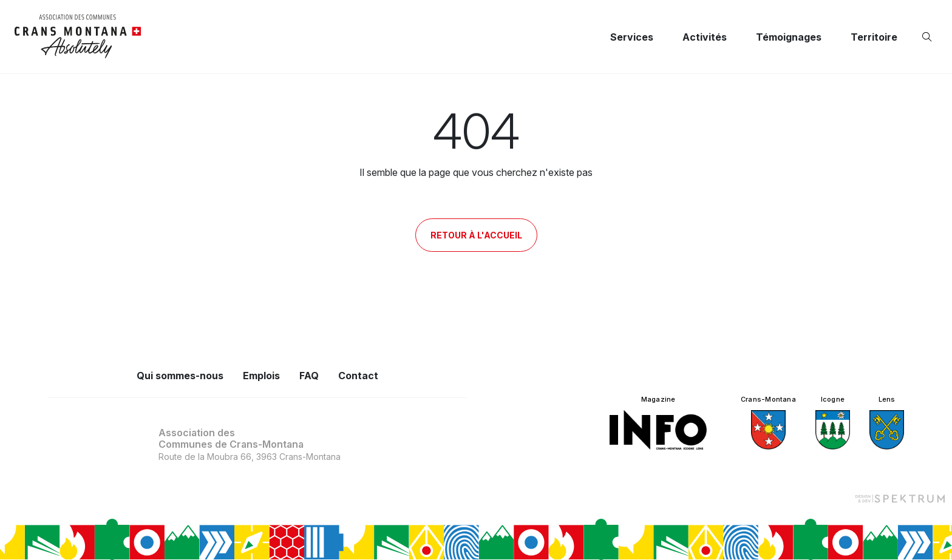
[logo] (78, 37)
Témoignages (789, 37)
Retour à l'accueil (476, 235)
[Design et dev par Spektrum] (900, 498)
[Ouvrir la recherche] (930, 37)
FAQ (309, 376)
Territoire (874, 37)
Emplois (261, 376)
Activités (705, 37)
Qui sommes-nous (180, 376)
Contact (358, 376)
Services (632, 37)
